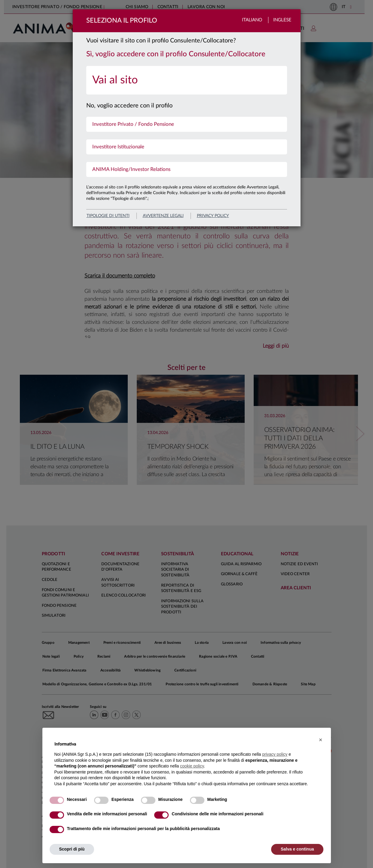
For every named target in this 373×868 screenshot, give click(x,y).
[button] (321, 740)
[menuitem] (187, 80)
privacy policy (213, 216)
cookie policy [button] (192, 766)
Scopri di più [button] (72, 849)
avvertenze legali (163, 216)
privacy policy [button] (275, 754)
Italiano (252, 20)
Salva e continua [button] (297, 849)
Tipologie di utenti (108, 216)
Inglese (282, 20)
